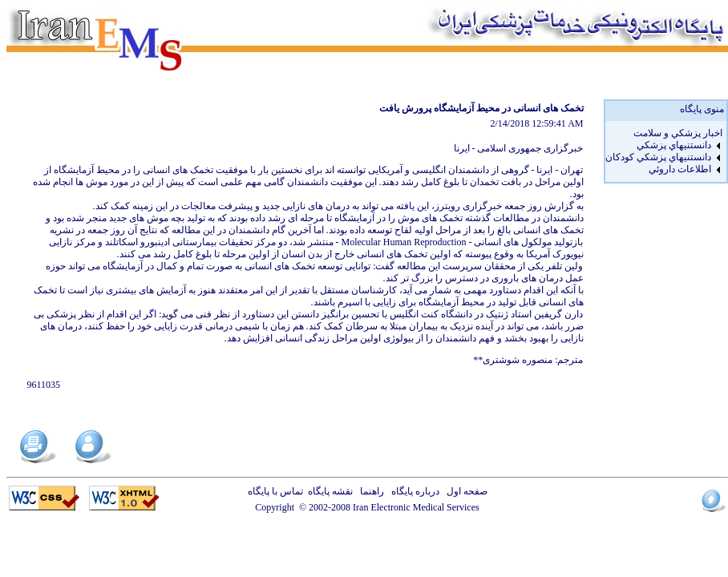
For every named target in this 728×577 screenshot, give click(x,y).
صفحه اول (465, 491)
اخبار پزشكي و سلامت (678, 133)
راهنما (370, 491)
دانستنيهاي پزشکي (674, 145)
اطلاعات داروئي (680, 169)
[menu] (664, 151)
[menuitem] (664, 133)
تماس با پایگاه (278, 491)
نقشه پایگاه (330, 491)
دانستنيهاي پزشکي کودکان (658, 157)
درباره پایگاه (413, 491)
